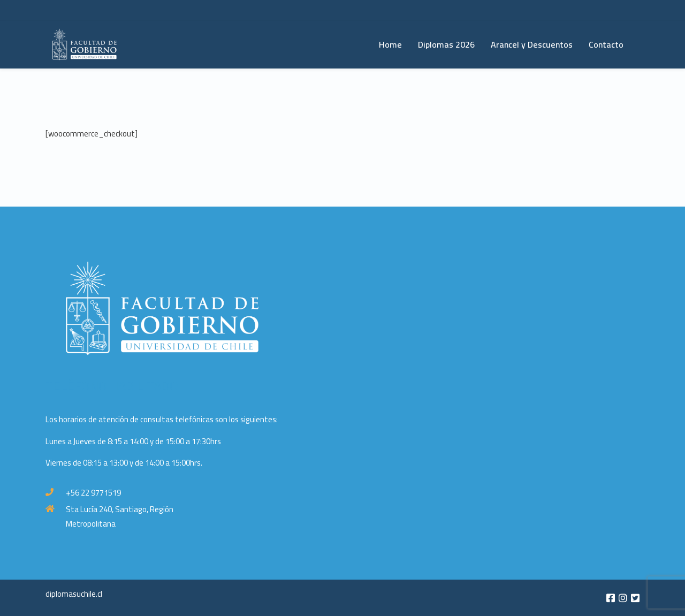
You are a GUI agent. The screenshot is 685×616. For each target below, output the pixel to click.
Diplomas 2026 (446, 44)
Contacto (606, 44)
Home (390, 44)
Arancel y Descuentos (532, 44)
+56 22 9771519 (93, 493)
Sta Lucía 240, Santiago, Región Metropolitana (120, 516)
